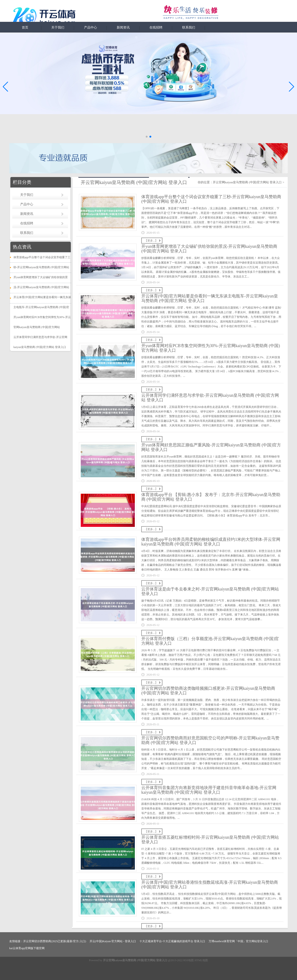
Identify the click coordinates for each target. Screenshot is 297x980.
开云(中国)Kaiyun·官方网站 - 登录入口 (113, 941)
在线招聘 (156, 27)
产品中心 (90, 27)
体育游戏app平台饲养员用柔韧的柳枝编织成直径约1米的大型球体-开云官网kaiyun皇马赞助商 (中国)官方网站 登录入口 (211, 542)
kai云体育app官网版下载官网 (27, 948)
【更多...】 (151, 241)
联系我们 (189, 27)
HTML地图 (201, 960)
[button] (292, 87)
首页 (25, 27)
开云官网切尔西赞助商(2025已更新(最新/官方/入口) (55, 941)
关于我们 (58, 27)
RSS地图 (189, 960)
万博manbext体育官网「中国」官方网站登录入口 (238, 941)
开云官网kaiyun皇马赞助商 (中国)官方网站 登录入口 (247, 182)
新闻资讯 (123, 27)
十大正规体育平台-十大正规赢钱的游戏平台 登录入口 (172, 941)
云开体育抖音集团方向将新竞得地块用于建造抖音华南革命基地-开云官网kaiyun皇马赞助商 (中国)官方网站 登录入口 (209, 790)
